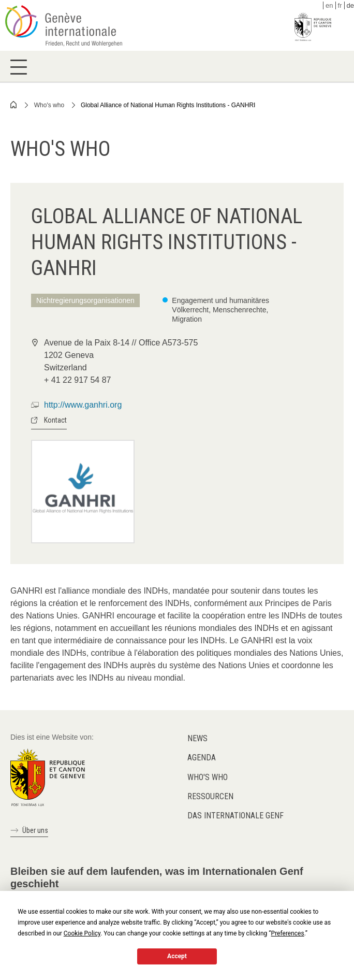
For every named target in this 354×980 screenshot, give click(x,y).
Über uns (35, 830)
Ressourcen (210, 796)
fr (340, 5)
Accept (177, 956)
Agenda (202, 758)
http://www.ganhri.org (83, 405)
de (350, 5)
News (197, 738)
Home (14, 105)
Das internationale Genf (235, 816)
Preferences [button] (288, 933)
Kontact (55, 420)
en (329, 5)
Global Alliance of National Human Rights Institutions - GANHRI (168, 105)
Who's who (49, 105)
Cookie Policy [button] (82, 933)
